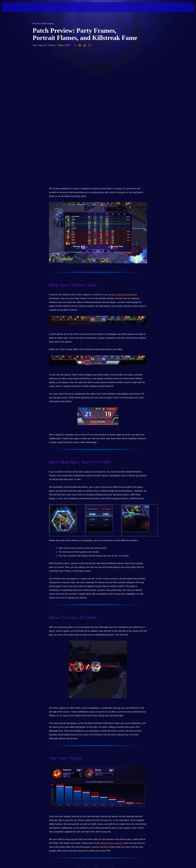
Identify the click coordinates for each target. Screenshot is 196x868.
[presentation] (12, 7)
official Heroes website (111, 715)
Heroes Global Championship (123, 166)
